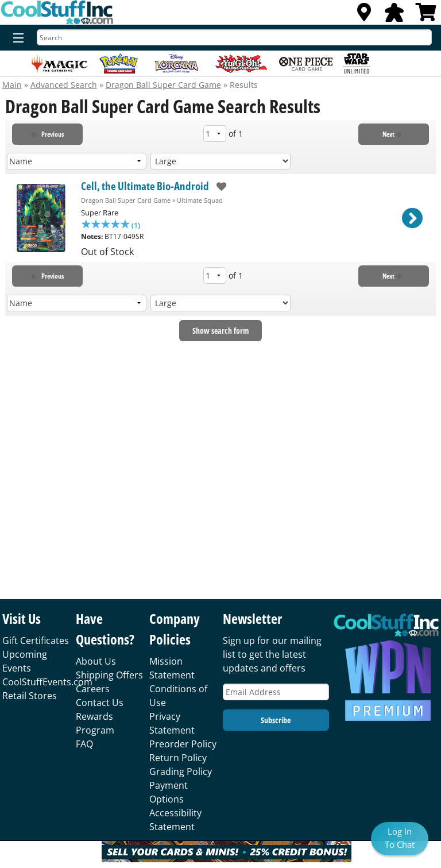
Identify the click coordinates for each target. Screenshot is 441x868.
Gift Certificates (36, 641)
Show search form (220, 332)
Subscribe (276, 720)
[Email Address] (276, 692)
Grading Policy (181, 771)
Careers (93, 689)
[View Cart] (426, 16)
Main (12, 85)
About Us (96, 661)
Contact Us (100, 703)
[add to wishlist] (218, 186)
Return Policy (178, 758)
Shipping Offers (109, 675)
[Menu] (16, 38)
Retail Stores (30, 696)
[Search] (234, 37)
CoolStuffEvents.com (47, 682)
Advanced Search (64, 85)
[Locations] (364, 16)
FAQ (84, 744)
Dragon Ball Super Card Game (163, 85)
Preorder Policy (183, 744)
